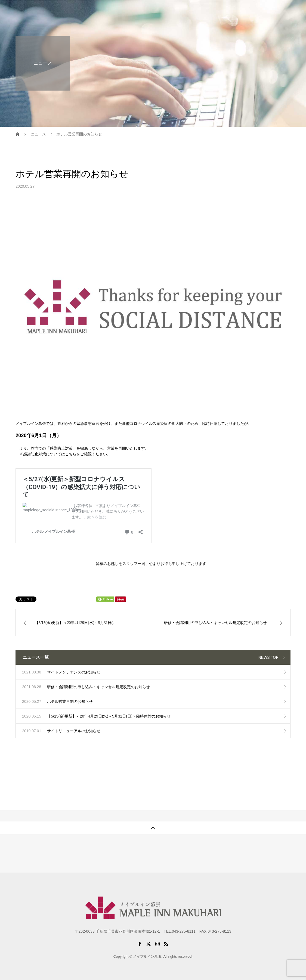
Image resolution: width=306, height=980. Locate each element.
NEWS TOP (268, 657)
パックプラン (224, 9)
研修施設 (194, 9)
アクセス (253, 9)
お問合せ (278, 9)
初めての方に (165, 9)
